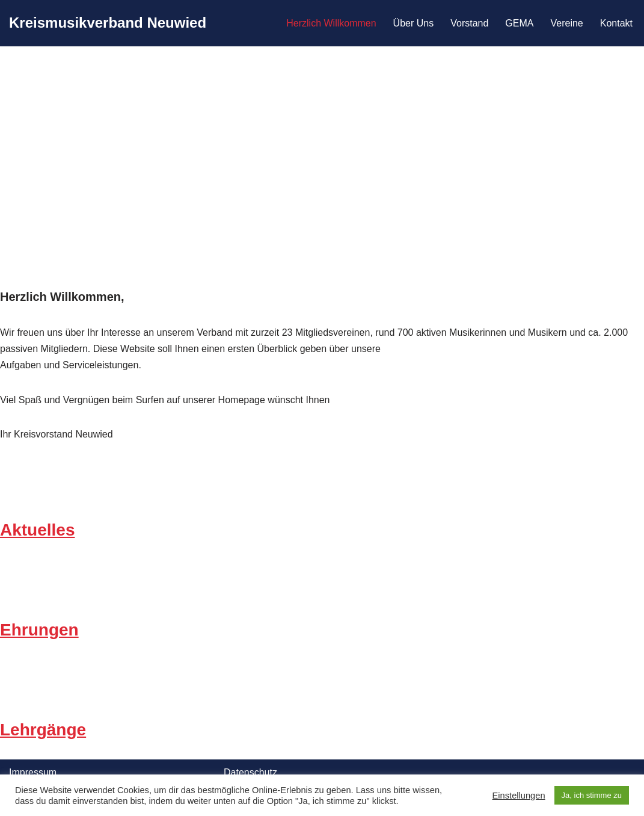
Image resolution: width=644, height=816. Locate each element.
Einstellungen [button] (519, 796)
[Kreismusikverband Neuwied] (108, 23)
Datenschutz (250, 772)
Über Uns (414, 23)
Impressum (33, 772)
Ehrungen (39, 630)
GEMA (519, 23)
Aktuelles (38, 530)
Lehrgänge (43, 730)
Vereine (566, 23)
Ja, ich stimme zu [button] (592, 795)
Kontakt (616, 23)
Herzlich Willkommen (331, 23)
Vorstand (469, 23)
